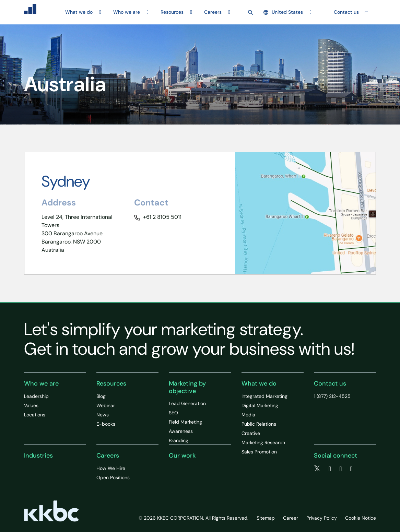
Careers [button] (213, 12)
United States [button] (283, 12)
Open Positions (113, 477)
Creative (251, 433)
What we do (259, 383)
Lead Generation (187, 403)
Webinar (106, 405)
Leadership (36, 396)
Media (248, 415)
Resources (111, 383)
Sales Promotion (259, 452)
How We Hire (111, 468)
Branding (179, 440)
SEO (173, 413)
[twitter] (317, 469)
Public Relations (259, 424)
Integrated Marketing (264, 396)
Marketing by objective (187, 387)
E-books (106, 424)
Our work (182, 456)
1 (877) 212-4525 (332, 396)
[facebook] (330, 469)
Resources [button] (172, 12)
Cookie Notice (361, 518)
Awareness (181, 431)
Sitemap (266, 518)
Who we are (41, 383)
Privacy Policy (322, 518)
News (103, 415)
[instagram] (351, 469)
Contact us (346, 12)
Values (31, 405)
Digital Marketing (260, 405)
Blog (101, 396)
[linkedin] (340, 469)
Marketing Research (263, 442)
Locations (35, 415)
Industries (38, 456)
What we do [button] (79, 12)
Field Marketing (185, 422)
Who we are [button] (127, 12)
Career (291, 518)
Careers (108, 456)
